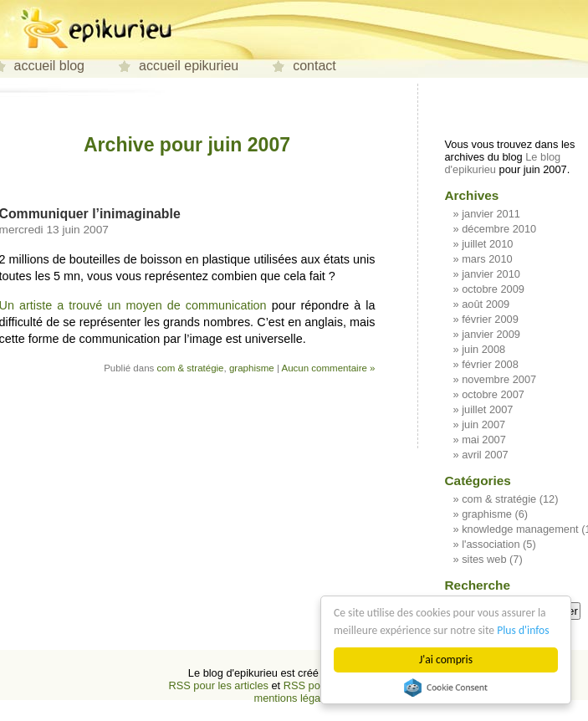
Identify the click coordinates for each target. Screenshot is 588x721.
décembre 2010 (499, 229)
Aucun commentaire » (328, 368)
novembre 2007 (499, 379)
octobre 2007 (493, 394)
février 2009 (490, 319)
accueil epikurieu (189, 66)
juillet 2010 (487, 244)
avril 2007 (485, 455)
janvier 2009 (491, 334)
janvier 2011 (491, 214)
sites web (484, 559)
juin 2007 (483, 424)
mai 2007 (484, 440)
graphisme (252, 368)
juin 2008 (483, 349)
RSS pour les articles (218, 685)
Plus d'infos (523, 630)
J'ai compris (446, 660)
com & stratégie (191, 368)
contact (314, 66)
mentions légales (294, 698)
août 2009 (486, 304)
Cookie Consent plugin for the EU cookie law (446, 688)
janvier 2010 (491, 274)
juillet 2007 (487, 409)
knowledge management (520, 529)
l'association (491, 544)
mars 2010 (487, 259)
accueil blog (50, 66)
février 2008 (490, 364)
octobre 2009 (493, 289)
